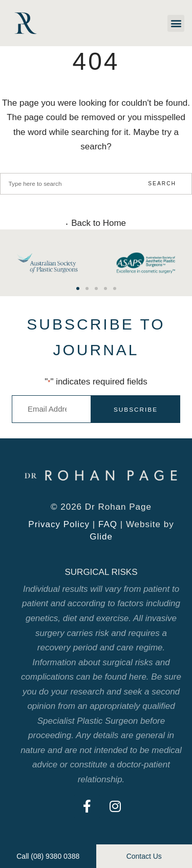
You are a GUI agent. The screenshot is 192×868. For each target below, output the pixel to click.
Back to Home (99, 223)
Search (162, 184)
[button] (176, 23)
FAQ (108, 524)
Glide (101, 537)
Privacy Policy (59, 524)
